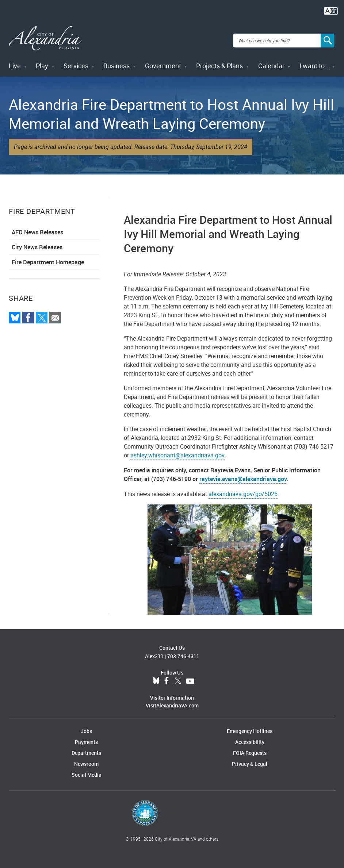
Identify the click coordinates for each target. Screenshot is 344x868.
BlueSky (156, 677)
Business (116, 61)
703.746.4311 (183, 652)
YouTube (190, 677)
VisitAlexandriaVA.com (172, 701)
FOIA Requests (250, 748)
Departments (86, 748)
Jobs (86, 727)
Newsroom (86, 759)
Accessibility (250, 738)
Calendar (271, 61)
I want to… (314, 61)
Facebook (167, 677)
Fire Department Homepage (48, 258)
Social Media (87, 770)
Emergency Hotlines (250, 727)
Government (163, 61)
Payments (86, 738)
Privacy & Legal (250, 759)
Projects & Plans (219, 61)
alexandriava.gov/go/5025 (243, 489)
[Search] (328, 38)
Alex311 (154, 652)
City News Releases (37, 243)
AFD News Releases (37, 228)
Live (15, 61)
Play (42, 61)
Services (76, 61)
